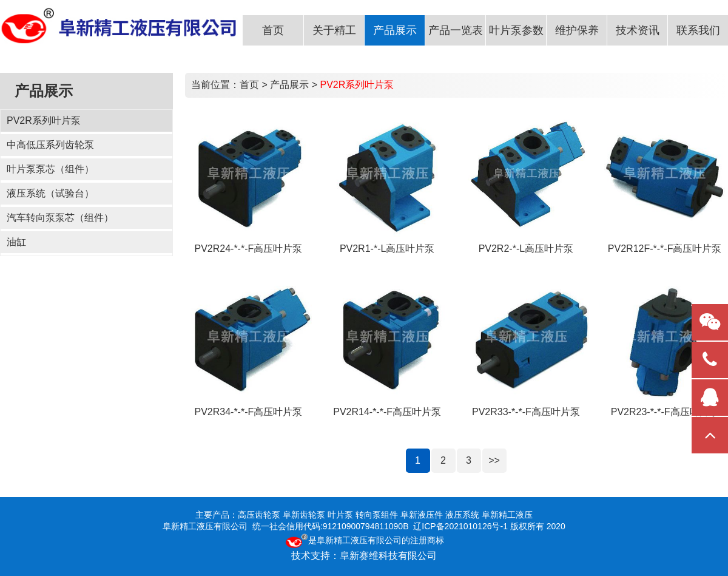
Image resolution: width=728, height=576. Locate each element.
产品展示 (289, 85)
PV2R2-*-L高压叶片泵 (526, 249)
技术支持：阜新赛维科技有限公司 (364, 556)
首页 (249, 85)
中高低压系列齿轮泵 (50, 145)
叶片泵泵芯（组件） (50, 169)
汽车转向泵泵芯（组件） (60, 218)
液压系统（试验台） (50, 193)
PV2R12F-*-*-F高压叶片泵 (665, 249)
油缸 (16, 242)
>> (494, 460)
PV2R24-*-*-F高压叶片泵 (248, 249)
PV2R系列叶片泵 (44, 120)
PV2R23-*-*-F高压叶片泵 (665, 412)
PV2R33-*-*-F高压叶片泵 (526, 412)
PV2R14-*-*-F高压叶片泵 (387, 412)
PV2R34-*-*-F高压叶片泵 (248, 412)
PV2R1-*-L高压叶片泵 (387, 249)
